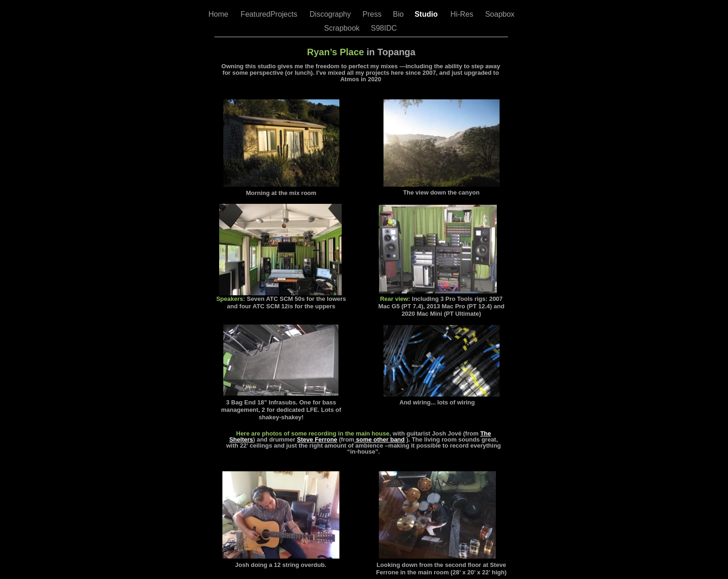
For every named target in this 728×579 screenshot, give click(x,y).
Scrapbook (343, 28)
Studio (427, 14)
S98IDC (385, 28)
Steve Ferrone (317, 439)
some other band (379, 439)
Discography (331, 14)
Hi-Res (463, 14)
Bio (399, 14)
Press (373, 14)
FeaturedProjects (270, 14)
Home (219, 14)
